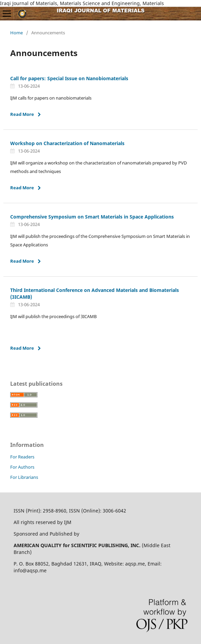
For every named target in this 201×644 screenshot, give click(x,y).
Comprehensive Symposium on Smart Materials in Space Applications (92, 217)
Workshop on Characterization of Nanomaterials (67, 143)
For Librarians (24, 477)
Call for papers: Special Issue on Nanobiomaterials (69, 78)
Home (16, 33)
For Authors (22, 467)
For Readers (22, 457)
